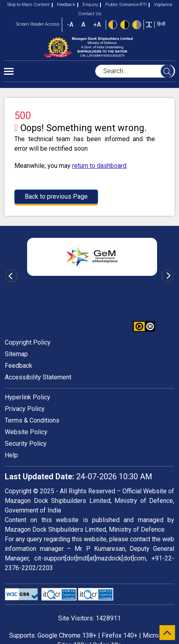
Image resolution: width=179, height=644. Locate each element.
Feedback (64, 5)
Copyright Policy (28, 342)
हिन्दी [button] (161, 24)
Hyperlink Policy (28, 397)
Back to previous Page (56, 196)
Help (11, 455)
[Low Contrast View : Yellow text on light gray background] (137, 25)
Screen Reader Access (38, 24)
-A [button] (70, 25)
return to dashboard (99, 166)
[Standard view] (113, 25)
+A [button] (97, 25)
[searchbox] (135, 71)
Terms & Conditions (32, 420)
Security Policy (26, 444)
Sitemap (16, 354)
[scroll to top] (167, 633)
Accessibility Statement (38, 377)
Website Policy (26, 432)
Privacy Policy (25, 409)
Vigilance (160, 5)
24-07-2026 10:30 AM (79, 477)
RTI (143, 5)
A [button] (83, 25)
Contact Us (90, 14)
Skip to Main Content (29, 5)
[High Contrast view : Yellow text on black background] (125, 25)
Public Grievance (119, 5)
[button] (150, 326)
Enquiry (88, 5)
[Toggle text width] (149, 24)
